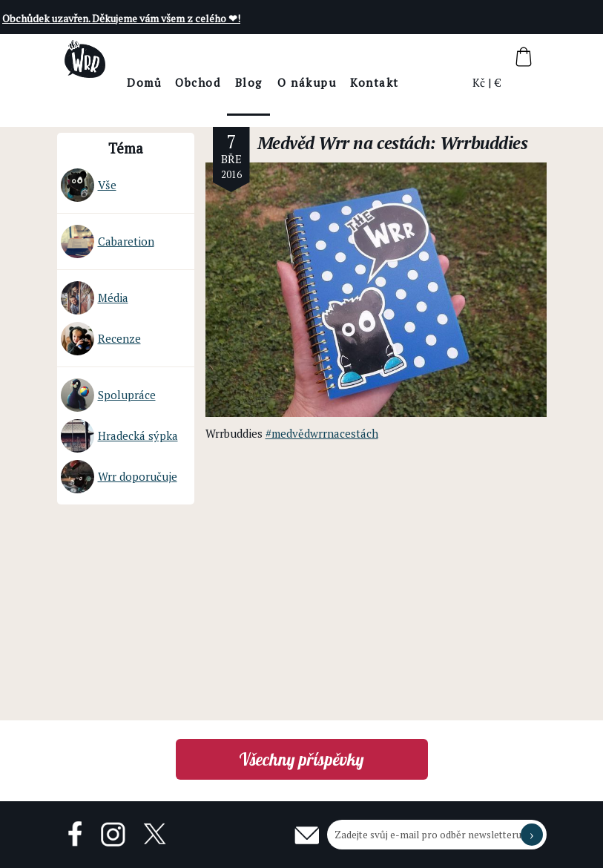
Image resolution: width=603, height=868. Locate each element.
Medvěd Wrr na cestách (344, 143)
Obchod (239, 82)
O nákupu (348, 82)
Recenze (101, 339)
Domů (186, 82)
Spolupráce (108, 395)
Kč (480, 82)
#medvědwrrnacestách (322, 433)
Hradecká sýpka (119, 436)
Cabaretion (108, 241)
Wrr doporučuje (119, 477)
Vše (89, 185)
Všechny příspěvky (301, 759)
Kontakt (416, 82)
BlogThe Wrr (290, 95)
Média (95, 298)
